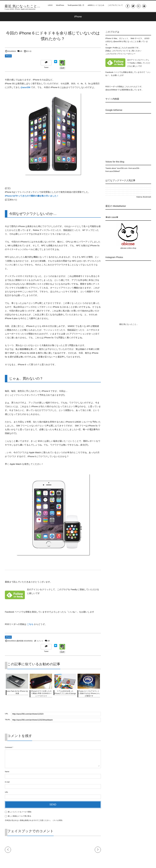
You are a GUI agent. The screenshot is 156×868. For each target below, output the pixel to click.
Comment (8, 747)
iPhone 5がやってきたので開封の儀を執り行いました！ (32, 196)
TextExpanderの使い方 (75, 6)
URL (7, 792)
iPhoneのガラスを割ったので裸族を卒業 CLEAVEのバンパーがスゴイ (41, 694)
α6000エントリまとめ (95, 6)
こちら (30, 624)
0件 (21, 51)
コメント (40, 641)
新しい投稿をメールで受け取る (19, 816)
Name (7, 772)
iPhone (8, 56)
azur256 (131, 48)
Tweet (46, 68)
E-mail (7, 782)
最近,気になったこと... (22, 6)
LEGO (49, 6)
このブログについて (115, 6)
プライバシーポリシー (126, 54)
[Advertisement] (131, 134)
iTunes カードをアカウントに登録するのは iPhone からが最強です (89, 694)
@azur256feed (111, 90)
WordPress (59, 6)
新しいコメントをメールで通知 (20, 812)
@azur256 (25, 87)
